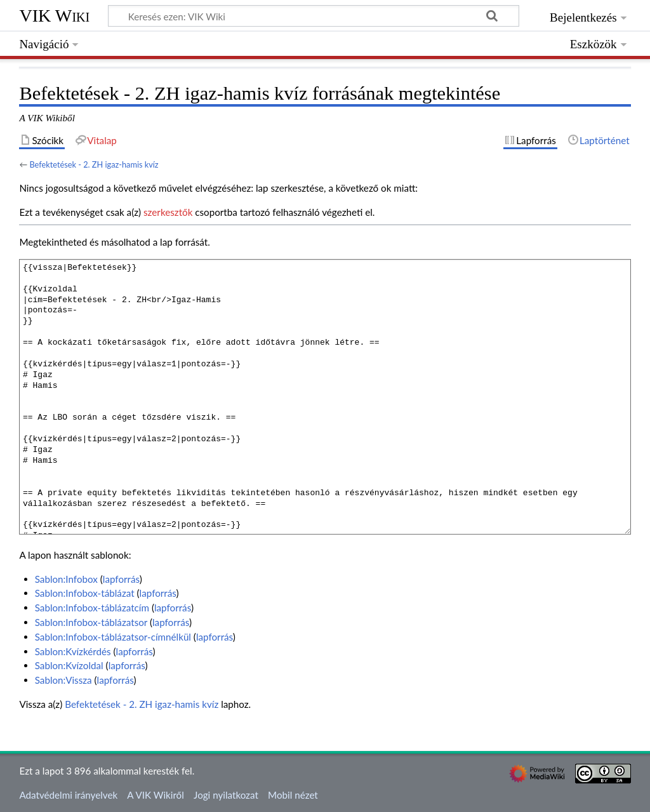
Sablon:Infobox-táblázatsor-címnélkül (113, 637)
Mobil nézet (293, 795)
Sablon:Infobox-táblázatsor (91, 622)
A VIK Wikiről (155, 795)
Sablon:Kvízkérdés (73, 651)
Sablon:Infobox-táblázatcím (92, 608)
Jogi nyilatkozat (226, 795)
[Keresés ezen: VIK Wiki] (314, 16)
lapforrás (121, 579)
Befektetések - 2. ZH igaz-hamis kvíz (94, 164)
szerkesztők (168, 212)
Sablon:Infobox (66, 579)
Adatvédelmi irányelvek (68, 795)
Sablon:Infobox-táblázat (85, 593)
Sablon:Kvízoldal (69, 665)
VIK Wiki (54, 16)
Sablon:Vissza (63, 680)
